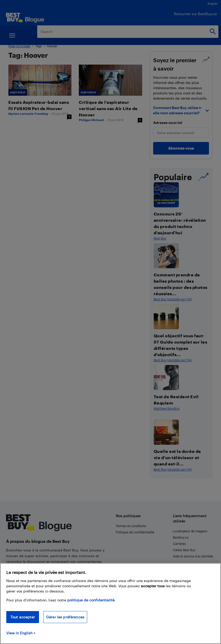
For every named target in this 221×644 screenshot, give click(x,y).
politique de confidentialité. (91, 600)
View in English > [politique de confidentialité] (21, 633)
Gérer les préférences (65, 617)
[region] (110, 603)
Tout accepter (23, 617)
